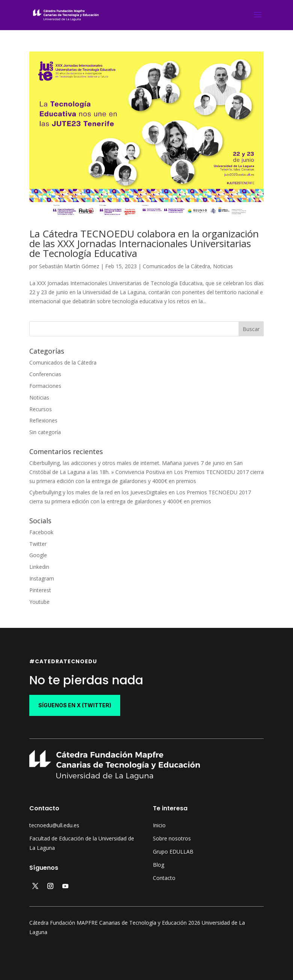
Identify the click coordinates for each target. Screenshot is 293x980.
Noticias (223, 266)
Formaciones (45, 386)
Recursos (41, 409)
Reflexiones (43, 420)
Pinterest (40, 590)
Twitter (38, 544)
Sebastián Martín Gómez (69, 266)
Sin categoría (45, 432)
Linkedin (39, 567)
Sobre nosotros (172, 838)
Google (38, 555)
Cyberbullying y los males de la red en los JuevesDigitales (98, 492)
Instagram (42, 578)
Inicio (159, 825)
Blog (159, 865)
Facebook (41, 532)
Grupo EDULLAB (173, 852)
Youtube (39, 602)
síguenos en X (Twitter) (75, 705)
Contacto (164, 878)
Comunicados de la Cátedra (176, 266)
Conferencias (45, 374)
